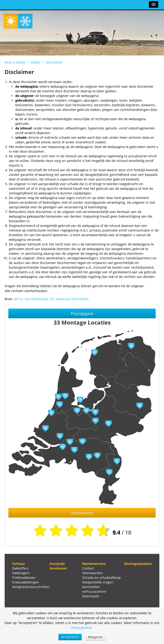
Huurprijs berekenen (58, 566)
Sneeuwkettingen (26, 582)
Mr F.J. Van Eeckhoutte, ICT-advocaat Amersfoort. (52, 299)
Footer (36, 62)
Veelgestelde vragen (98, 582)
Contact (88, 568)
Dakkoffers (20, 568)
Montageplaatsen (138, 564)
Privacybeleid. (82, 628)
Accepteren (70, 637)
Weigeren (95, 637)
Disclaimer (54, 62)
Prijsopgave (82, 313)
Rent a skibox (15, 62)
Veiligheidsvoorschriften (31, 587)
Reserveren (82, 513)
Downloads (91, 596)
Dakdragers (21, 573)
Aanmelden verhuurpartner (94, 589)
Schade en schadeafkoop (101, 578)
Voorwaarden (92, 573)
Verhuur (19, 564)
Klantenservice (94, 564)
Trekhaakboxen (24, 578)
